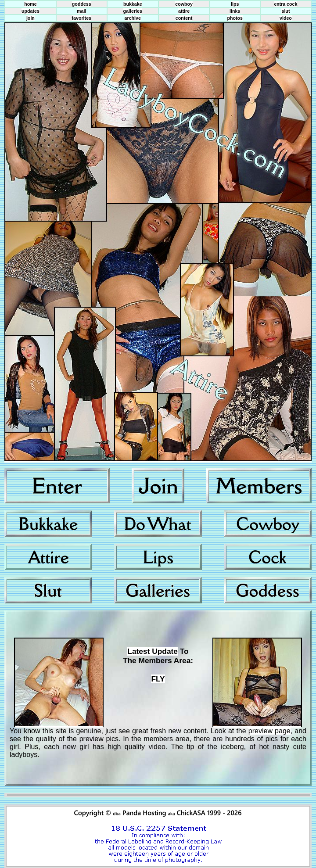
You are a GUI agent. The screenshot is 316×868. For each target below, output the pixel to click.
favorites (82, 18)
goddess (82, 4)
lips (235, 4)
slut (285, 11)
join (31, 18)
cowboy (184, 4)
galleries (133, 11)
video (286, 18)
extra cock (286, 4)
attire (184, 11)
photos (235, 18)
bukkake (133, 4)
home (30, 4)
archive (133, 18)
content (184, 18)
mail (81, 11)
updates (31, 11)
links (235, 11)
